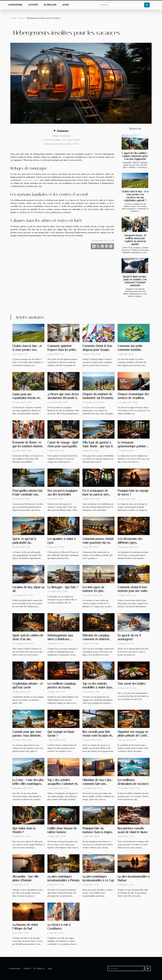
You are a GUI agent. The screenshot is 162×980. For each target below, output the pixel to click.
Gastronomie (15, 5)
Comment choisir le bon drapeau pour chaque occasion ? (97, 350)
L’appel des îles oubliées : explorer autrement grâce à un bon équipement (135, 156)
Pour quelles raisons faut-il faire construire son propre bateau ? (28, 495)
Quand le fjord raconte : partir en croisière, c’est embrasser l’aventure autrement (135, 281)
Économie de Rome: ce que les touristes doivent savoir (27, 446)
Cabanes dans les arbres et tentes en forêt (61, 144)
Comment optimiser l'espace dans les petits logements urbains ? (62, 350)
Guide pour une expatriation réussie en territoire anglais (26, 398)
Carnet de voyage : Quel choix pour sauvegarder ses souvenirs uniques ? (63, 446)
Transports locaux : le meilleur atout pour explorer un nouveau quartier (135, 240)
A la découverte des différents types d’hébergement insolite (131, 543)
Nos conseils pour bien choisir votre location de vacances (97, 736)
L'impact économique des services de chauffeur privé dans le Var (133, 398)
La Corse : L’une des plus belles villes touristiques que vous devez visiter (28, 784)
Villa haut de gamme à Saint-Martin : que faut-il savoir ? (97, 446)
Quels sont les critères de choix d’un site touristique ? (28, 639)
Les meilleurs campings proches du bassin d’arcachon (62, 687)
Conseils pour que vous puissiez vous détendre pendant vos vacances (27, 736)
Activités (33, 5)
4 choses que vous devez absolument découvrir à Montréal (63, 398)
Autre (66, 5)
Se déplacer (50, 5)
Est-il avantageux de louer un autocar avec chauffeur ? (96, 495)
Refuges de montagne (61, 136)
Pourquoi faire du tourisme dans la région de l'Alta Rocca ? (97, 832)
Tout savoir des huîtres (132, 684)
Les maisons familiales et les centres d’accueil (61, 140)
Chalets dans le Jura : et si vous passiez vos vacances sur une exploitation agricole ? (135, 196)
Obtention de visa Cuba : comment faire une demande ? (98, 784)
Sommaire (63, 131)
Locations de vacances (30, 180)
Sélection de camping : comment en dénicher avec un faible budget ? (97, 639)
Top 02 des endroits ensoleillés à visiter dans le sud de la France (97, 687)
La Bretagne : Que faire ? (63, 587)
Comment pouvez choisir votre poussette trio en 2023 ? (98, 543)
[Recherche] (121, 5)
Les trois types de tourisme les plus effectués (93, 591)
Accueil (13, 18)
